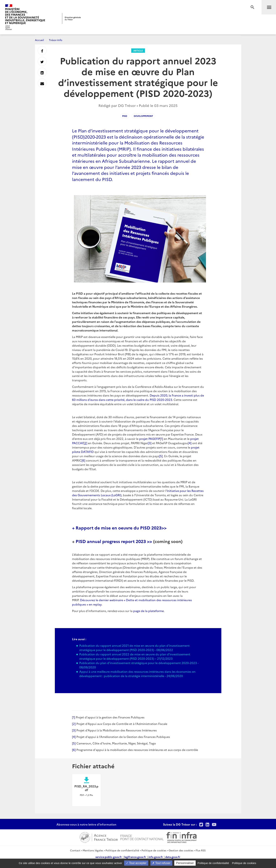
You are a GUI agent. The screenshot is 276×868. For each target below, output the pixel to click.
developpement (143, 116)
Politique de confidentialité (122, 850)
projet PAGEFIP (150, 439)
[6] (83, 460)
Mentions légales (93, 850)
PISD (125, 116)
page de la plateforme (148, 611)
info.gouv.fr (156, 857)
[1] (162, 439)
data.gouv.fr (173, 857)
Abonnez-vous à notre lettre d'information (86, 824)
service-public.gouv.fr (109, 857)
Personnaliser (185, 863)
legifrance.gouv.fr (135, 857)
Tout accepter (136, 863)
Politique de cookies (154, 850)
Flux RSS (201, 850)
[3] (150, 443)
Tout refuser (161, 863)
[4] (190, 443)
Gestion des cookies (181, 850)
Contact (75, 850)
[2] (74, 724)
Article (138, 50)
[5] (161, 456)
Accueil (39, 40)
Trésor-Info (56, 40)
